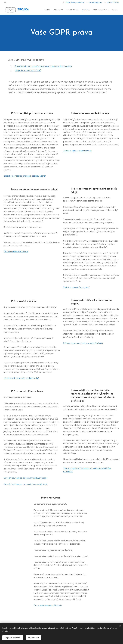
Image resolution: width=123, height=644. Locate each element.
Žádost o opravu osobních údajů (78, 151)
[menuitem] (49, 10)
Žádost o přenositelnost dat (16, 251)
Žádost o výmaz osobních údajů (48, 605)
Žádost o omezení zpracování (76, 287)
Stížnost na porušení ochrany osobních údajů (83, 343)
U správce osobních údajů (28, 70)
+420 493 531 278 (113, 2)
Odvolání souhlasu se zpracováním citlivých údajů (25, 478)
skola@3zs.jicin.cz (96, 2)
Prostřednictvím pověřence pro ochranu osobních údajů (43, 66)
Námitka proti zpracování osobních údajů (21, 378)
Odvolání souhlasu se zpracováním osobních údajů (26, 484)
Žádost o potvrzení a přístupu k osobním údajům (25, 176)
